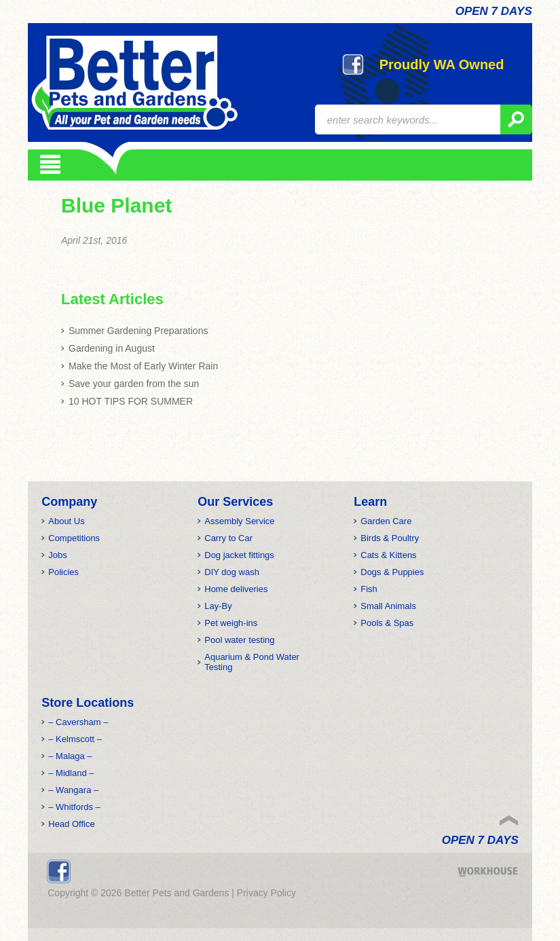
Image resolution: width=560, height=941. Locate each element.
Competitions (74, 538)
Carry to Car (228, 538)
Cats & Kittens (388, 555)
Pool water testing (239, 640)
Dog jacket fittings (239, 555)
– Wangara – (73, 790)
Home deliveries (236, 589)
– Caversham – (78, 722)
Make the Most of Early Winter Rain (143, 366)
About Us (66, 521)
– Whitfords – (74, 807)
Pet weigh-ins (231, 623)
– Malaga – (70, 756)
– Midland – (71, 773)
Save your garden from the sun (134, 384)
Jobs (57, 555)
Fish (369, 589)
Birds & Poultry (390, 538)
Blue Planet (116, 205)
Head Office (71, 824)
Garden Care (386, 521)
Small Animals (388, 606)
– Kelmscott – (75, 739)
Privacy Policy (266, 893)
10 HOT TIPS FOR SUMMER (131, 401)
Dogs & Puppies (392, 572)
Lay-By (218, 606)
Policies (63, 572)
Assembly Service (239, 521)
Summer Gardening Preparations (138, 331)
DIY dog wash (232, 572)
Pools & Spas (387, 623)
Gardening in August (112, 348)
